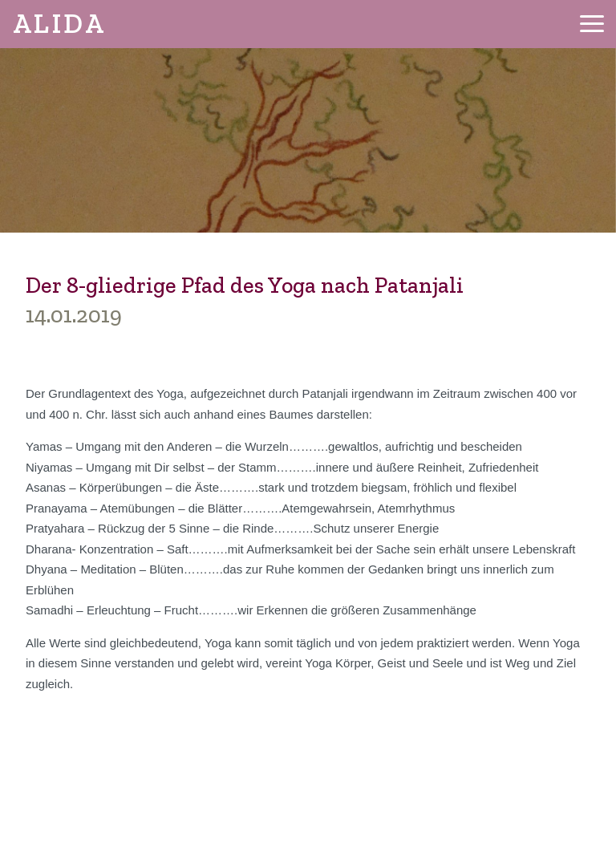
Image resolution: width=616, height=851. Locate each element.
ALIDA (59, 24)
